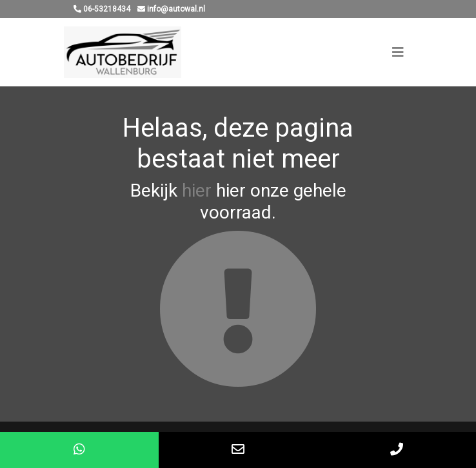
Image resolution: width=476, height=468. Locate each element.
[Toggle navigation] (398, 52)
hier (197, 190)
